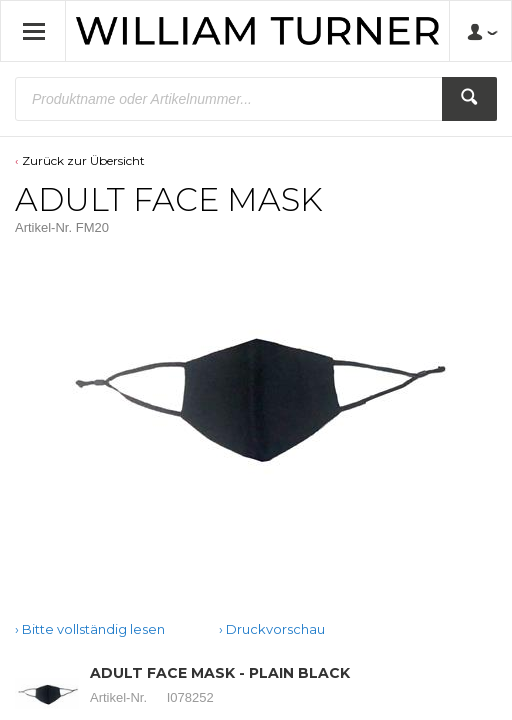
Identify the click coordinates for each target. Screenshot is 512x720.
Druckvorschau (275, 629)
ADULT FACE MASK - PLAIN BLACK (220, 673)
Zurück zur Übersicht (83, 160)
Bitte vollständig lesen (93, 629)
